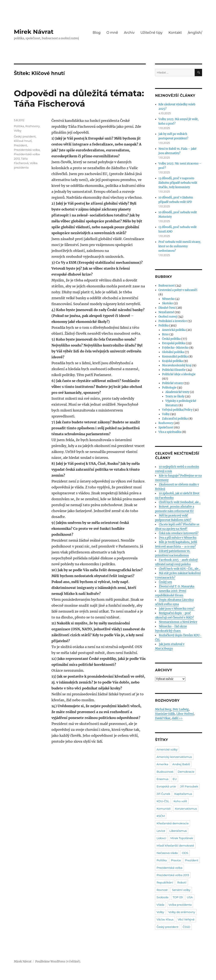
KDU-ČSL (163, 801)
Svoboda (162, 897)
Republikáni (165, 882)
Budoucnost (167, 286)
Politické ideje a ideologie (179, 374)
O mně (112, 33)
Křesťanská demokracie (173, 823)
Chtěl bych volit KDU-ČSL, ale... (180, 569)
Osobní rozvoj (168, 317)
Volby (18, 130)
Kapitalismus (183, 794)
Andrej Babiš (181, 764)
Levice (161, 831)
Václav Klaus (165, 919)
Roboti (182, 882)
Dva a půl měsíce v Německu (178, 538)
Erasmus (162, 779)
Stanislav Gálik (165, 714)
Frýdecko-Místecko (175, 348)
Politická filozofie (174, 370)
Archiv (129, 33)
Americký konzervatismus (174, 757)
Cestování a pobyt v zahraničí (178, 290)
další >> (177, 718)
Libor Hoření (185, 714)
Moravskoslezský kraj (177, 365)
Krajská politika (172, 361)
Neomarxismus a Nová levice (178, 622)
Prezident (21, 145)
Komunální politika (175, 357)
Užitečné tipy (152, 33)
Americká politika (174, 330)
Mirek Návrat (34, 32)
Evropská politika (174, 343)
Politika (19, 126)
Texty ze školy (175, 396)
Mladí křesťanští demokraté (175, 845)
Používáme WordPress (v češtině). (58, 962)
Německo (168, 299)
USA (190, 897)
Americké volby (167, 749)
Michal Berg (163, 709)
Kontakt (175, 33)
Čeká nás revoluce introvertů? (179, 533)
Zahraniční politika (175, 419)
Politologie (169, 388)
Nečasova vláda (167, 853)
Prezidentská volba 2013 (173, 875)
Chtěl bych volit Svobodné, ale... (180, 502)
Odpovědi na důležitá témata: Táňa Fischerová (79, 98)
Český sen (165, 582)
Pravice (176, 860)
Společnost (166, 427)
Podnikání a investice (173, 321)
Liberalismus (178, 831)
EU (175, 779)
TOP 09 (178, 897)
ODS (185, 853)
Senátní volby (181, 890)
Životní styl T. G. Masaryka (177, 587)
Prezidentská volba (27, 150)
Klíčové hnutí (23, 141)
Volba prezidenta (180, 905)
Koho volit (180, 801)
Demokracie (186, 772)
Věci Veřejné (186, 919)
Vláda (160, 905)
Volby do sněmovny (182, 912)
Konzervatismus (186, 809)
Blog (97, 33)
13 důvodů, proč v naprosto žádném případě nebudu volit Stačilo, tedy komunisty (178, 183)
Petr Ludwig (181, 709)
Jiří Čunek (163, 794)
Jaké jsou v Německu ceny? (177, 609)
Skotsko (167, 303)
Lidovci (161, 838)
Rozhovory (32, 126)
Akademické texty (177, 392)
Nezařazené (166, 312)
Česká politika (171, 339)
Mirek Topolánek (182, 838)
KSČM (161, 816)
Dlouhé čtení (167, 308)
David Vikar (163, 718)
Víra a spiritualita (170, 432)
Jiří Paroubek (189, 786)
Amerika (162, 764)
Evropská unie (166, 786)
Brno (165, 334)
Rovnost (162, 890)
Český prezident (25, 136)
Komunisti (164, 809)
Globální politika (173, 352)
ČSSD (186, 927)
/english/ (195, 33)
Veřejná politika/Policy (177, 410)
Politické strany (172, 383)
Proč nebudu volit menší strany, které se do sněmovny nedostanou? (180, 246)
